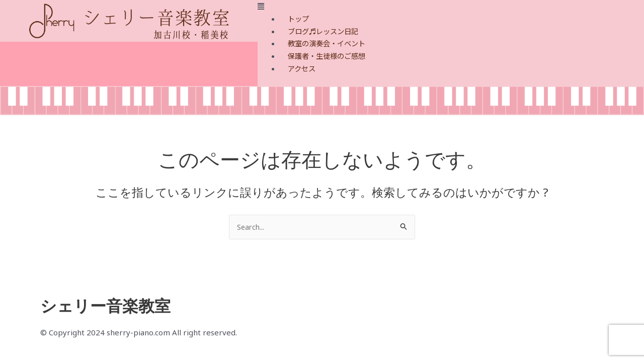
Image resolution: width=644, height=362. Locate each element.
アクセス (303, 68)
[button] (451, 6)
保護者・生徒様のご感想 (329, 56)
